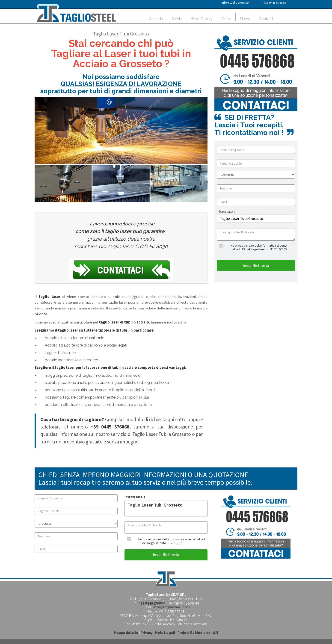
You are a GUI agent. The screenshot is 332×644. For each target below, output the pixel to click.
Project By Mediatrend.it (198, 633)
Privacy (147, 633)
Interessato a (135, 497)
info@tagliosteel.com (236, 3)
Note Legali (165, 633)
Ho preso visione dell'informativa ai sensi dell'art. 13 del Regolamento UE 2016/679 (259, 247)
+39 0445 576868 (275, 3)
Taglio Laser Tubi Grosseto (166, 508)
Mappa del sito (126, 633)
